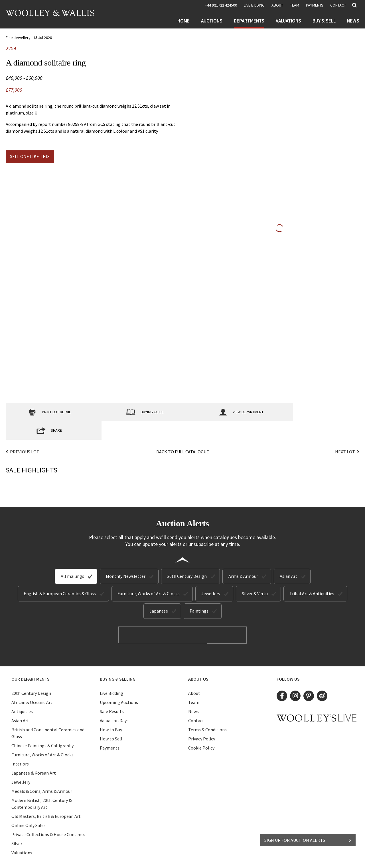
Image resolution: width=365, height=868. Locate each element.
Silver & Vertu (255, 575)
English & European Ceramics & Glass (60, 575)
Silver (17, 825)
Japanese (159, 592)
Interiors (20, 745)
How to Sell (111, 720)
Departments (249, 21)
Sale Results (112, 693)
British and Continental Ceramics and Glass (48, 714)
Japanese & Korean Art (34, 754)
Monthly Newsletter (126, 558)
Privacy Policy (202, 720)
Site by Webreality (232, 859)
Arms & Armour (243, 558)
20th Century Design (187, 558)
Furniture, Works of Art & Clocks (149, 575)
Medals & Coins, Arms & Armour (42, 772)
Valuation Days (114, 702)
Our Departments (31, 660)
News (353, 21)
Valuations (288, 21)
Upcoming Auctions (119, 683)
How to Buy (111, 711)
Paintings (199, 592)
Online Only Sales (29, 806)
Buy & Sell (324, 21)
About (277, 5)
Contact (338, 5)
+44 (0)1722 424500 (221, 5)
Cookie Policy (201, 729)
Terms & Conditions (207, 711)
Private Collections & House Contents (48, 816)
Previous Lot (25, 433)
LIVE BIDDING (254, 5)
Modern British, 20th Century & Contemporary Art (41, 785)
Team (295, 5)
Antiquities (22, 693)
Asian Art (289, 558)
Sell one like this (30, 156)
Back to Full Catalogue (183, 433)
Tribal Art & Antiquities (312, 575)
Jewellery (211, 575)
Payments (315, 5)
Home (183, 21)
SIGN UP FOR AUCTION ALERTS (308, 839)
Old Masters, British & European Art (46, 797)
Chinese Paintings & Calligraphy (42, 727)
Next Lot (345, 433)
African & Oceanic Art (32, 683)
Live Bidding (111, 674)
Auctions (212, 21)
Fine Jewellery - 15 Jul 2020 (29, 38)
